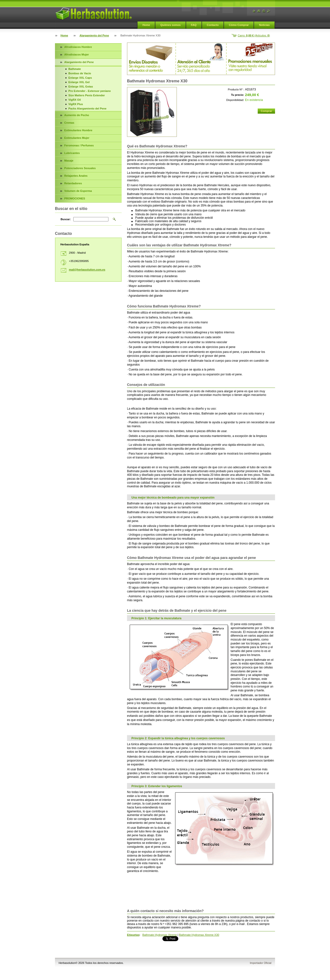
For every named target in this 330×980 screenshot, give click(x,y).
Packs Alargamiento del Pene (87, 109)
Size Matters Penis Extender (87, 95)
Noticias (264, 25)
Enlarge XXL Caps (80, 78)
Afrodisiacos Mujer (77, 54)
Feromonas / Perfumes (79, 145)
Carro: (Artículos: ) (254, 35)
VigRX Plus (76, 104)
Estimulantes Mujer (77, 138)
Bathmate (75, 69)
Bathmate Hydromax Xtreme (160, 935)
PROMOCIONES (75, 198)
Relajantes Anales (76, 176)
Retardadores (73, 183)
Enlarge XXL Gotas (81, 87)
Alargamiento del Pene (94, 35)
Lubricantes (72, 153)
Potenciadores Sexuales (80, 168)
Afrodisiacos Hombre (78, 47)
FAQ (194, 25)
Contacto (213, 25)
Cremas (69, 123)
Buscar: (66, 219)
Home (146, 25)
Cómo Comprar (239, 25)
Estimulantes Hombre (78, 130)
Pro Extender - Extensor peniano (90, 91)
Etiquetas (133, 935)
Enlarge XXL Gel (79, 82)
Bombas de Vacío (80, 73)
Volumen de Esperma (78, 191)
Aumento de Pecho (77, 115)
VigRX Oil (75, 100)
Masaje (69, 161)
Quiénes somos (170, 25)
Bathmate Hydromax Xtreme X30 (199, 935)
